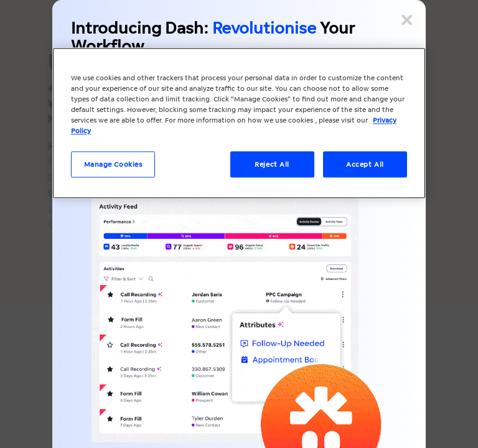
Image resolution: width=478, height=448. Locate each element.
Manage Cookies (113, 165)
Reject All (272, 165)
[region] (239, 123)
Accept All (365, 165)
